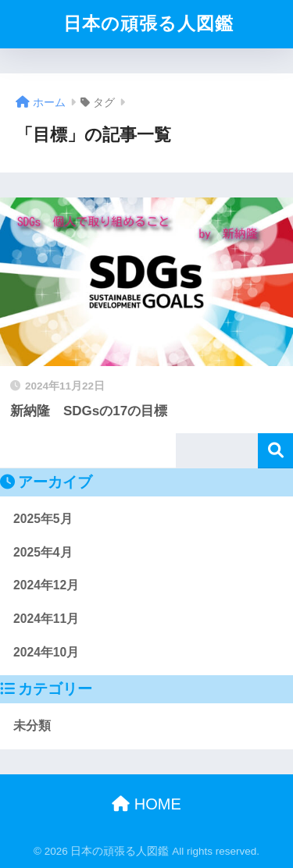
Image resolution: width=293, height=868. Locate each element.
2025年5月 (43, 519)
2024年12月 (46, 585)
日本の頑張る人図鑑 (148, 24)
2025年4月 (43, 552)
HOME (146, 804)
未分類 (32, 726)
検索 (275, 451)
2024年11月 (46, 619)
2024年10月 (46, 652)
